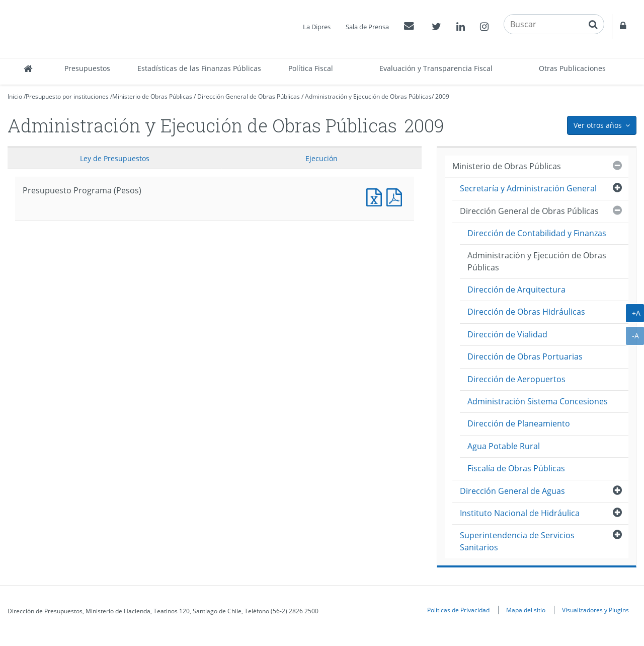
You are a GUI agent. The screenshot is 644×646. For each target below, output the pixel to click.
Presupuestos (87, 68)
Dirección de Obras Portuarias (525, 356)
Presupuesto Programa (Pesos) (376, 196)
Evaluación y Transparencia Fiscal (436, 68)
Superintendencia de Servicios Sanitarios (517, 541)
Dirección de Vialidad (507, 334)
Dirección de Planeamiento (519, 423)
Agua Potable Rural (504, 446)
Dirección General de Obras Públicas (249, 96)
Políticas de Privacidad (458, 610)
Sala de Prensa (367, 27)
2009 (442, 96)
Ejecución (321, 158)
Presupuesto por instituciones (67, 96)
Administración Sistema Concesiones (538, 401)
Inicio (15, 96)
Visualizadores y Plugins (595, 610)
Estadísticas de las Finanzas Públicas (199, 68)
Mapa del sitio (526, 610)
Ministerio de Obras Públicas (152, 96)
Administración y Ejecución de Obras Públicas (368, 96)
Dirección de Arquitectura (516, 290)
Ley (115, 158)
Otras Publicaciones (572, 68)
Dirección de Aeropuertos (516, 379)
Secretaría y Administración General (528, 188)
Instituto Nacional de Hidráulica (520, 513)
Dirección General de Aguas (512, 491)
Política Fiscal (311, 68)
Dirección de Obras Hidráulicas (526, 312)
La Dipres (317, 27)
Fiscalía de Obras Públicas (516, 468)
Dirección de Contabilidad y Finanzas (537, 233)
